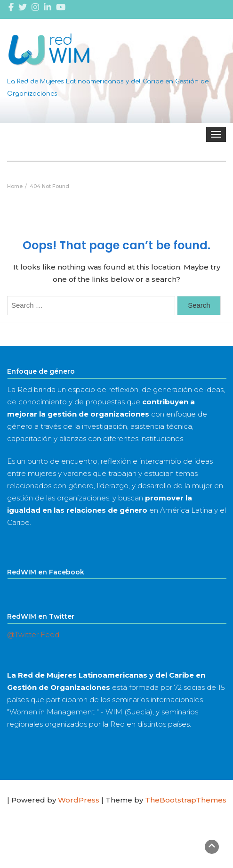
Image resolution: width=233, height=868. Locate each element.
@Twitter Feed (33, 635)
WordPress (79, 800)
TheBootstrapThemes (186, 800)
